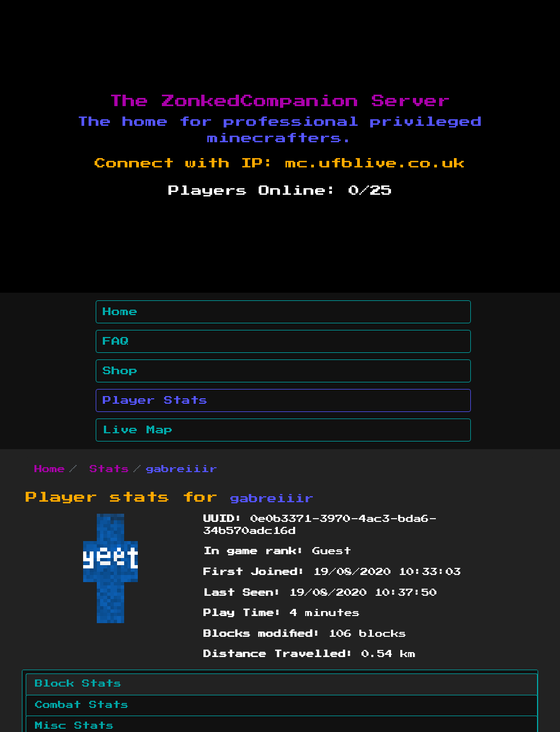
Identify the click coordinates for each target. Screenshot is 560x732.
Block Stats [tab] (78, 684)
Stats (109, 469)
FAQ (116, 341)
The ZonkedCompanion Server (280, 101)
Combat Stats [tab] (82, 705)
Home (120, 312)
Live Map (138, 430)
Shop (120, 371)
